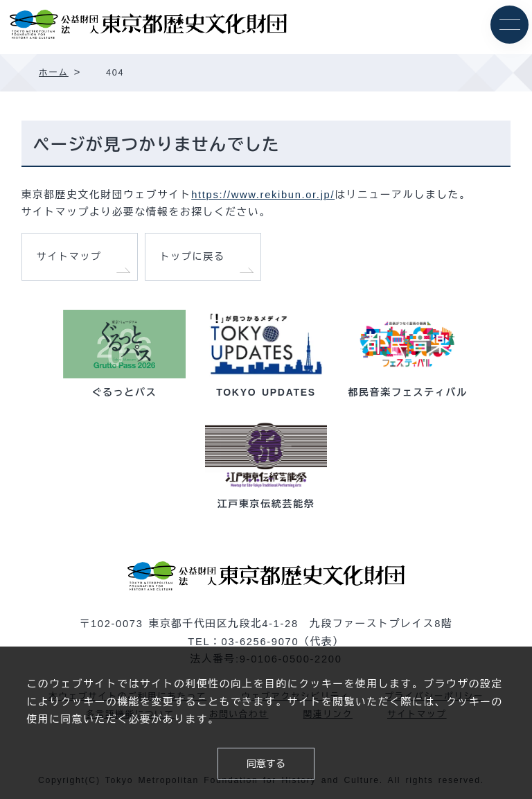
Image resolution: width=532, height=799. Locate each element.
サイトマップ (69, 256)
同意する (266, 764)
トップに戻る (193, 256)
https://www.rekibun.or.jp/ (263, 195)
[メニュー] (509, 25)
